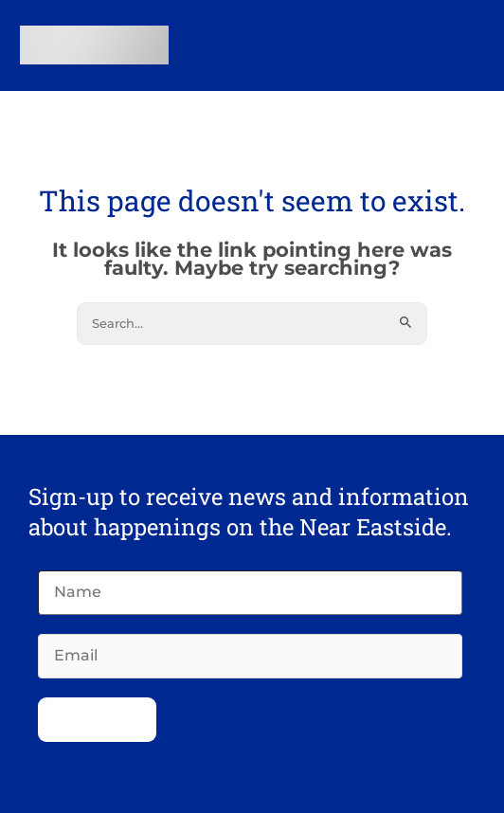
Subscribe (97, 718)
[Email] (250, 656)
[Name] (250, 593)
